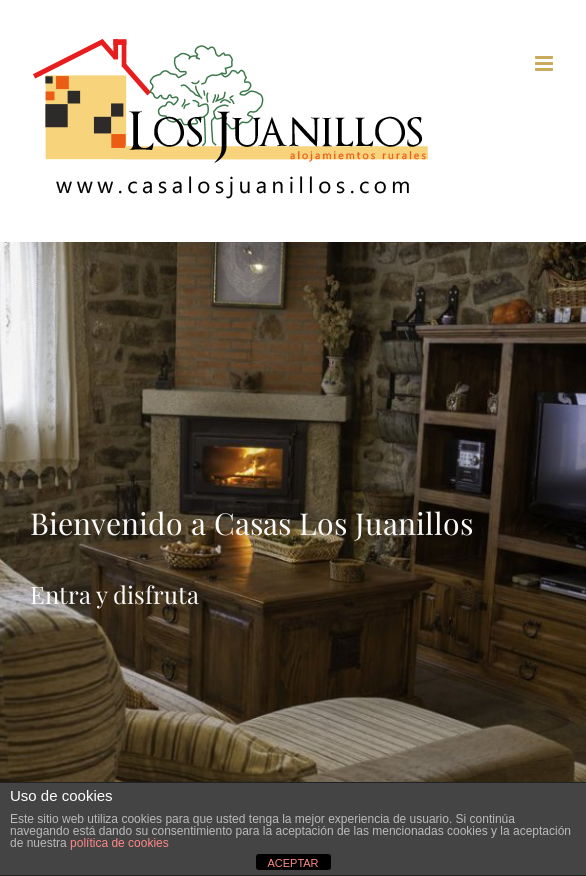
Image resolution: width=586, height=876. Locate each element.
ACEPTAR (292, 863)
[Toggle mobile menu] (545, 63)
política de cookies (119, 843)
